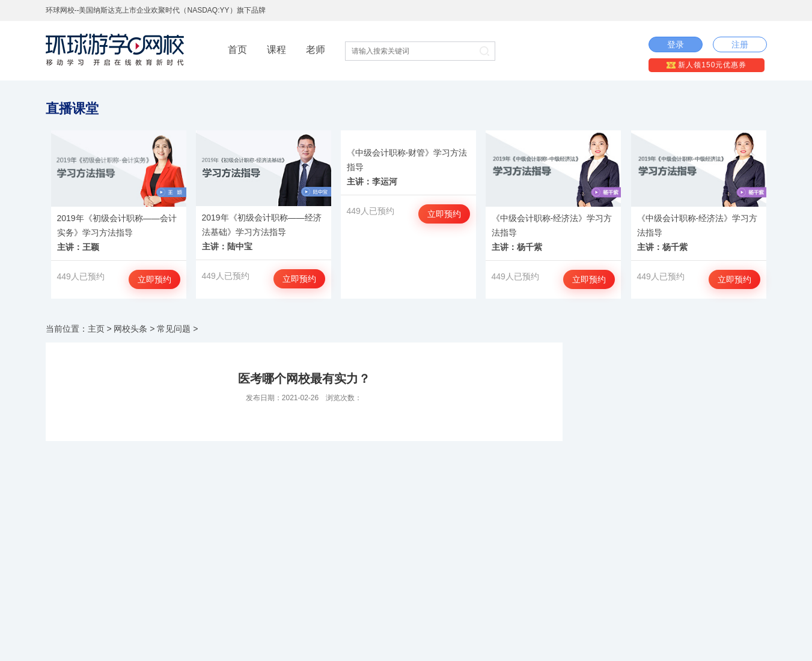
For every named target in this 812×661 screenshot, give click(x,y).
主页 (96, 329)
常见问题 (174, 329)
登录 (676, 44)
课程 (276, 50)
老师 (316, 50)
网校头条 (130, 329)
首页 (237, 50)
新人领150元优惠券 (707, 65)
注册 (740, 44)
